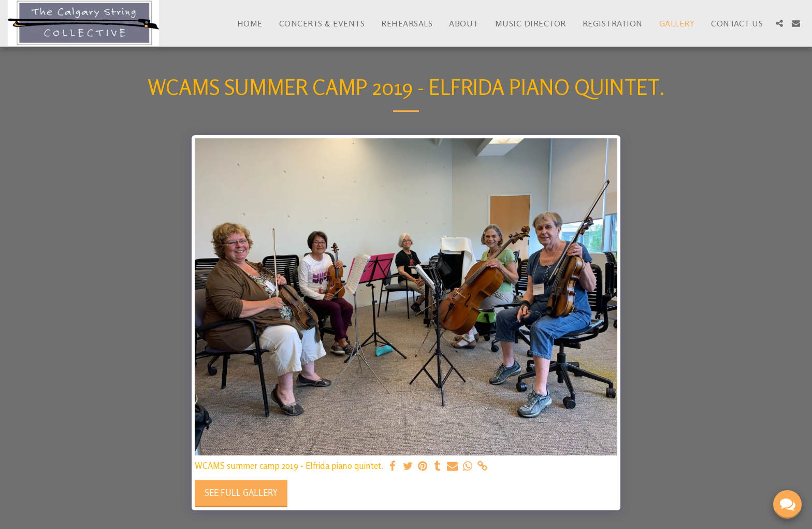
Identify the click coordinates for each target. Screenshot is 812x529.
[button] (779, 23)
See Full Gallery (241, 493)
